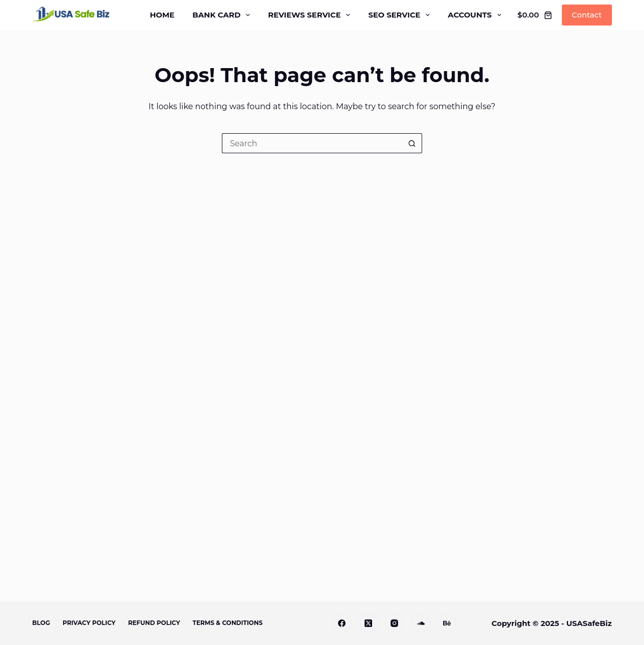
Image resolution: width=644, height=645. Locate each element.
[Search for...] (312, 143)
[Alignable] (421, 623)
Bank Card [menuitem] (223, 15)
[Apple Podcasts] (447, 623)
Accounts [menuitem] (476, 15)
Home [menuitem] (162, 15)
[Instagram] (395, 623)
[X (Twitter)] (368, 623)
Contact (587, 15)
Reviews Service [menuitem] (311, 15)
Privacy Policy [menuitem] (89, 623)
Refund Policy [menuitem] (154, 623)
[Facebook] (342, 623)
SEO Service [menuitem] (401, 15)
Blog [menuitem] (41, 623)
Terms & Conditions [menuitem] (228, 623)
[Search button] (412, 143)
